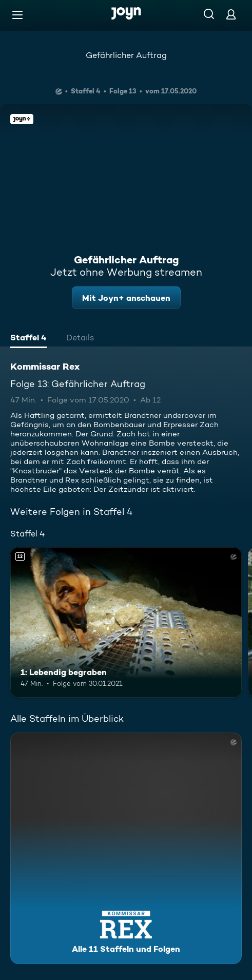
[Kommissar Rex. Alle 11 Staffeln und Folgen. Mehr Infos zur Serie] (126, 848)
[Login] (231, 14)
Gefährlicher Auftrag (126, 55)
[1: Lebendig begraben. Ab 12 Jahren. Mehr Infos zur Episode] (126, 622)
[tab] (28, 339)
